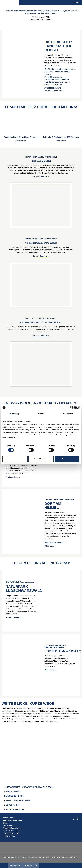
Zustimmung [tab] (14, 414)
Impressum (6, 857)
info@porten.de (9, 836)
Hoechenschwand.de (53, 542)
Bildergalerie (50, 546)
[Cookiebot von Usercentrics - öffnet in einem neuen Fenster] (70, 408)
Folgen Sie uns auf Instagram (41, 563)
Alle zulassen (67, 459)
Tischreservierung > (54, 91)
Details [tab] (41, 414)
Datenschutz (16, 857)
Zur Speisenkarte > (53, 88)
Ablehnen (15, 459)
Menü (78, 3)
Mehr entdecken (12, 618)
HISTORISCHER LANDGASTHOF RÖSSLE (58, 46)
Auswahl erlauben (41, 459)
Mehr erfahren (50, 670)
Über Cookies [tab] (68, 414)
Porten (10, 3)
